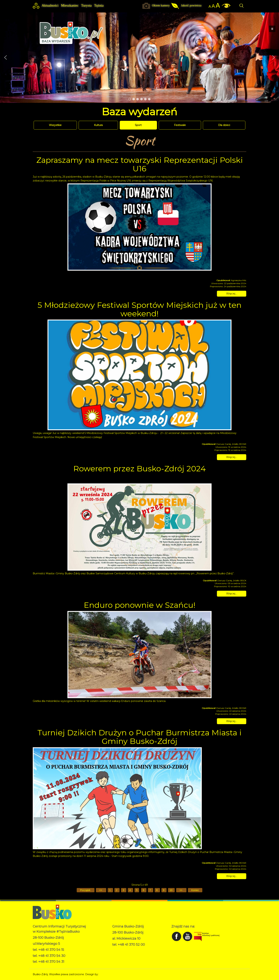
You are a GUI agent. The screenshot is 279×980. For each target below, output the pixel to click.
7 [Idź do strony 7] (151, 890)
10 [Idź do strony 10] (171, 890)
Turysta (86, 5)
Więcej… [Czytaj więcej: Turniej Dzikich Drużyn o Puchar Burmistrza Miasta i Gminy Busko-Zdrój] (232, 876)
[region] (139, 58)
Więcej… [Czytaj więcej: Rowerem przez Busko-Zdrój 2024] (232, 593)
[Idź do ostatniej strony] (195, 890)
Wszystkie (55, 125)
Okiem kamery (161, 5)
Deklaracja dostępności (126, 954)
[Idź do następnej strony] (181, 890)
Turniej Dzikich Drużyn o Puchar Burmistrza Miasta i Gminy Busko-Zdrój (139, 737)
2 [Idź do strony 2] (117, 890)
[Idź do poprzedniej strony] (101, 890)
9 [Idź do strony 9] (164, 890)
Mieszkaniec (70, 5)
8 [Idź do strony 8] (157, 890)
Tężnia (99, 5)
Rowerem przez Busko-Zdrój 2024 (139, 468)
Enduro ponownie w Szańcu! (140, 605)
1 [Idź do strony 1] (110, 890)
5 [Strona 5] (137, 890)
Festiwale (180, 125)
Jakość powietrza (191, 5)
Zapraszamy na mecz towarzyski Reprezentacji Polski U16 (140, 164)
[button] (6, 57)
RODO (116, 950)
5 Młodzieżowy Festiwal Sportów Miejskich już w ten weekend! (139, 309)
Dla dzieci (224, 125)
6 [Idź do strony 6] (144, 890)
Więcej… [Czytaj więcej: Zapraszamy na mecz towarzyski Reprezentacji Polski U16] (232, 293)
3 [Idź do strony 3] (124, 890)
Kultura (98, 125)
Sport (138, 125)
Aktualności (50, 5)
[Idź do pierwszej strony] (85, 890)
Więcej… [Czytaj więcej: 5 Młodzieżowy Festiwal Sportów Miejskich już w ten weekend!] (232, 457)
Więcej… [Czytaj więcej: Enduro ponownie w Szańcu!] (232, 721)
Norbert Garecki (109, 974)
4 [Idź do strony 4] (130, 890)
